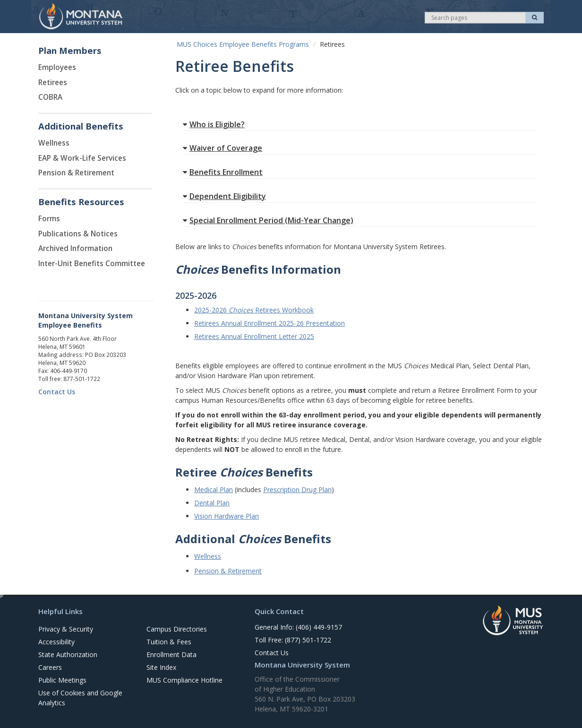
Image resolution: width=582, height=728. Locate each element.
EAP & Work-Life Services (82, 158)
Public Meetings (62, 680)
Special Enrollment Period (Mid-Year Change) (268, 220)
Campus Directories (177, 629)
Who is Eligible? (214, 124)
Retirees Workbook (284, 310)
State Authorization (68, 654)
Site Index (161, 667)
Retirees (53, 82)
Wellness (54, 143)
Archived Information (75, 248)
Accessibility (56, 642)
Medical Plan (214, 490)
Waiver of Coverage (223, 148)
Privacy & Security (66, 629)
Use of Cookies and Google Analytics (80, 698)
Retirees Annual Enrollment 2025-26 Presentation (270, 323)
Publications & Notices (78, 234)
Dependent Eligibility (224, 196)
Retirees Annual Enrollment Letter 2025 (254, 336)
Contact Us (57, 392)
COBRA (50, 97)
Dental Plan (212, 503)
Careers (50, 667)
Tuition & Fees (169, 642)
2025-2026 (211, 310)
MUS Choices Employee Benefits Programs (243, 44)
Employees (57, 67)
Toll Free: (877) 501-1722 (293, 640)
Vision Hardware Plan (227, 516)
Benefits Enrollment (223, 172)
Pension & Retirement (76, 173)
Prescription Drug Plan (297, 490)
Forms (49, 219)
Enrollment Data (171, 654)
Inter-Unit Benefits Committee (92, 264)
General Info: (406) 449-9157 (298, 627)
